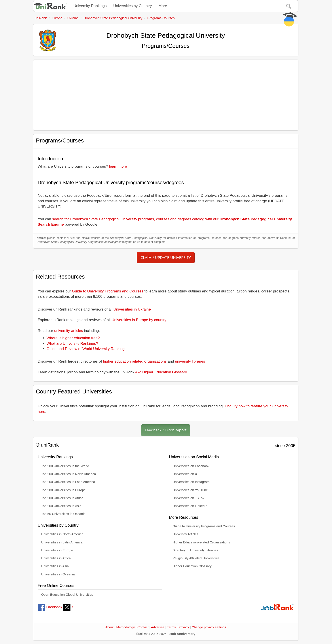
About (109, 627)
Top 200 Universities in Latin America (68, 482)
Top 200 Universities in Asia (61, 506)
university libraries (190, 361)
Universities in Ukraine (132, 309)
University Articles (185, 534)
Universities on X (185, 474)
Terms (171, 627)
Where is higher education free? (73, 338)
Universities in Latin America (62, 542)
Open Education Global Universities (67, 595)
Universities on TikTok (188, 498)
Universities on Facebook (191, 466)
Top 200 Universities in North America (69, 474)
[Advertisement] (166, 95)
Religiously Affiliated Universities (196, 558)
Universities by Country (133, 6)
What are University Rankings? (72, 344)
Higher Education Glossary (192, 566)
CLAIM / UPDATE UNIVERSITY (166, 257)
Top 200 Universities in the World (65, 466)
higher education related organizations (135, 361)
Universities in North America (62, 534)
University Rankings (90, 6)
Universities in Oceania (58, 574)
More (163, 6)
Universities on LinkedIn (190, 506)
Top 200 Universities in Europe (64, 490)
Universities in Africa (56, 558)
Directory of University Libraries (195, 550)
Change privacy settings (209, 627)
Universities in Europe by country (139, 320)
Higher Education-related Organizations (201, 542)
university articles (68, 331)
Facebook (50, 607)
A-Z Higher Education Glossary (161, 372)
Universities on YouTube (190, 490)
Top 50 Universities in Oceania (64, 514)
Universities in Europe (57, 550)
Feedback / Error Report (166, 430)
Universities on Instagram (191, 482)
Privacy (184, 627)
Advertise (158, 627)
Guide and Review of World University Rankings (87, 349)
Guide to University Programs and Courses (108, 291)
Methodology (126, 627)
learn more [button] (118, 166)
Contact (143, 627)
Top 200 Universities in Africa (62, 498)
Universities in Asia (55, 566)
